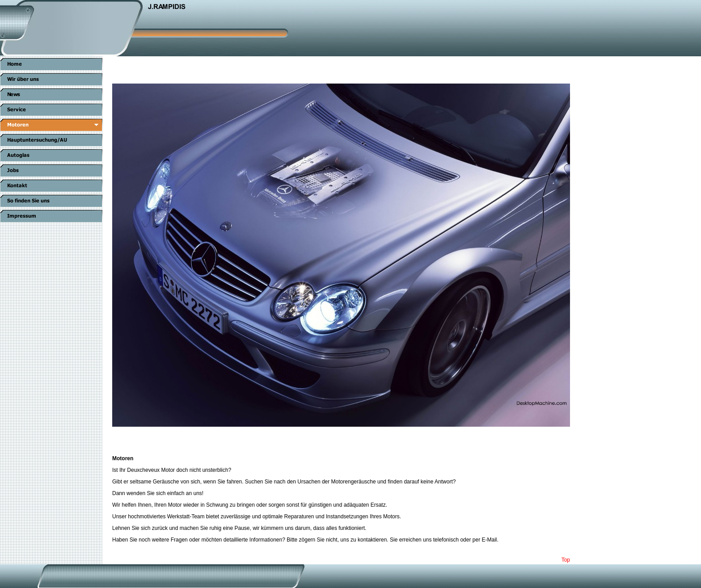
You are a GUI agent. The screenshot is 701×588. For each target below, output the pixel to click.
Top (566, 560)
